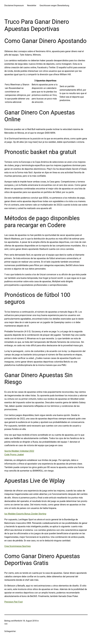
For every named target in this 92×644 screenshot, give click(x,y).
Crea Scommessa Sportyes (17, 546)
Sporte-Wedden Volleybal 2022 (19, 451)
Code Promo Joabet (14, 455)
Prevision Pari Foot (14, 602)
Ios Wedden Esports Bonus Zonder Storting (25, 514)
